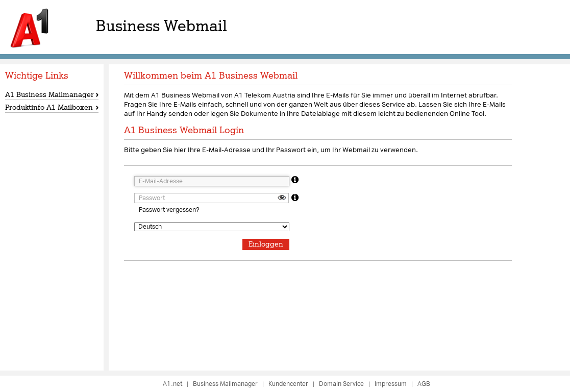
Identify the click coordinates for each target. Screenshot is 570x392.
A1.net (172, 384)
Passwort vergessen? (169, 210)
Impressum (391, 384)
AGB (424, 384)
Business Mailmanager (225, 384)
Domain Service (341, 384)
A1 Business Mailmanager (49, 94)
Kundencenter (288, 384)
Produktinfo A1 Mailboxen (49, 107)
